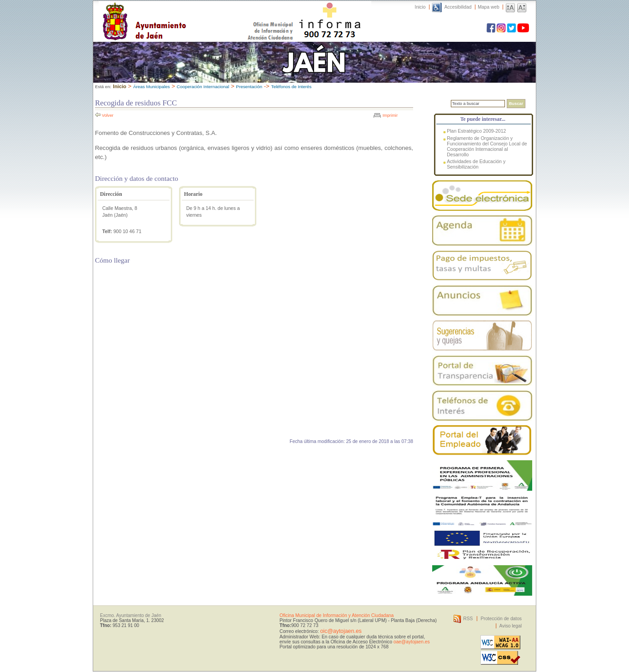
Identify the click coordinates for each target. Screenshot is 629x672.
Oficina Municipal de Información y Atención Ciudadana (337, 615)
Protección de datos (501, 619)
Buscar (516, 104)
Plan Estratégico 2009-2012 (476, 131)
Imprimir (390, 115)
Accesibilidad (458, 7)
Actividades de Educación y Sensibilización (476, 164)
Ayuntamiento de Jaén (184, 12)
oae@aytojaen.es (412, 642)
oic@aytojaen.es (341, 631)
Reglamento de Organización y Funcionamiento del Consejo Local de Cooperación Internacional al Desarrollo (487, 146)
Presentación (249, 87)
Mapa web (488, 7)
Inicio (420, 7)
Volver (108, 115)
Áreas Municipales (152, 87)
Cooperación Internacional (203, 87)
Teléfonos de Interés (291, 87)
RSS (468, 619)
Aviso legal (511, 626)
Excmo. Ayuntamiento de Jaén (131, 615)
